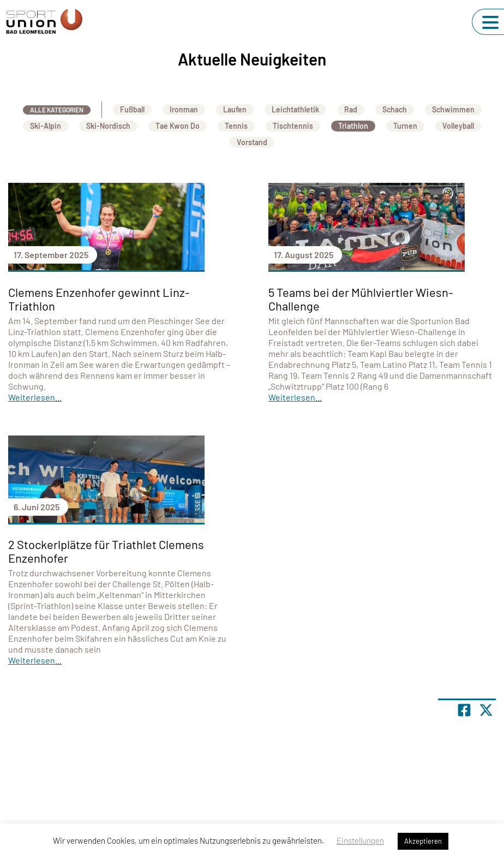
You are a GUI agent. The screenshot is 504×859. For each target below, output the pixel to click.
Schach (395, 109)
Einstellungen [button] (360, 840)
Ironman (184, 109)
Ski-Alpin (46, 126)
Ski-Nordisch (108, 126)
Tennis (236, 126)
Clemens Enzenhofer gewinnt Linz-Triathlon (99, 299)
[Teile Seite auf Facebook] (464, 710)
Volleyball (458, 126)
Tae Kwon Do (178, 126)
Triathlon (353, 126)
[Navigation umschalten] (490, 22)
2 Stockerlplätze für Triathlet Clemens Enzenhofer (106, 551)
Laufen (235, 109)
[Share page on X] (486, 710)
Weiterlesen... (35, 397)
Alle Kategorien (57, 110)
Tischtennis (293, 126)
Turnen (405, 126)
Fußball (132, 109)
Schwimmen (453, 109)
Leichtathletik (295, 109)
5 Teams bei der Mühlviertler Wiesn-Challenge (361, 299)
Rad (351, 109)
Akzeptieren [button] (423, 841)
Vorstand (252, 142)
